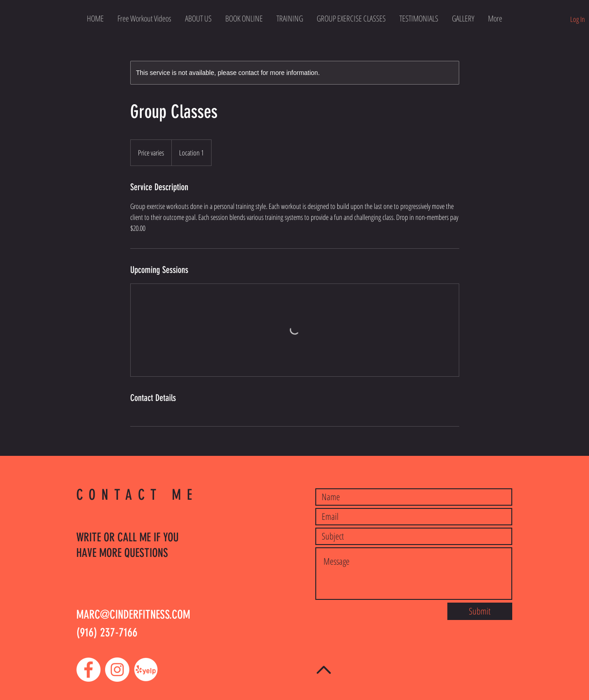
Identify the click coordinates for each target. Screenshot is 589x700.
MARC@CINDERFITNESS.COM (133, 615)
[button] (351, 18)
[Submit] (480, 611)
